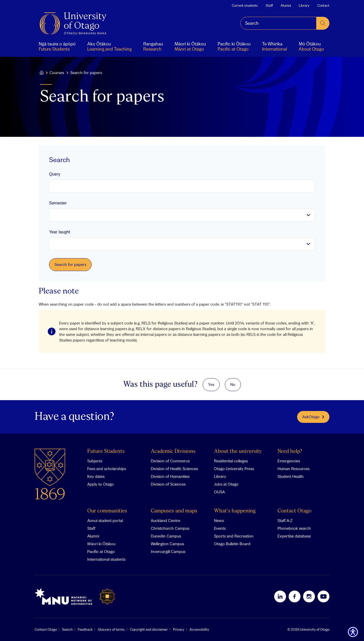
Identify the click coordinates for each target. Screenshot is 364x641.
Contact (323, 5)
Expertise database (294, 536)
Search (67, 629)
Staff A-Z (285, 520)
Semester (58, 203)
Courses (57, 73)
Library (304, 5)
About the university (238, 451)
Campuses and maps (174, 511)
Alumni (286, 5)
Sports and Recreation (234, 536)
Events (220, 528)
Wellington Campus (167, 544)
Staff (269, 5)
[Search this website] (278, 23)
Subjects (95, 461)
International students (106, 559)
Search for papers (70, 264)
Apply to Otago (101, 484)
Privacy (179, 629)
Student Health (291, 476)
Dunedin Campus (166, 536)
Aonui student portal (105, 520)
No (233, 384)
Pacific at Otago (101, 551)
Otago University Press (234, 469)
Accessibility (199, 629)
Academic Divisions (173, 451)
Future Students (106, 451)
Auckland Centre (165, 520)
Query (55, 174)
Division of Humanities (170, 476)
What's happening (235, 511)
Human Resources (294, 469)
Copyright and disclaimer (149, 629)
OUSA (219, 492)
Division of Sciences (168, 484)
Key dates (96, 476)
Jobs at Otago (226, 484)
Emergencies (289, 461)
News (219, 520)
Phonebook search (294, 528)
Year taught (60, 232)
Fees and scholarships (107, 469)
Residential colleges (231, 461)
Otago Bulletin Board (232, 544)
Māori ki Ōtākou (101, 544)
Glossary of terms (111, 629)
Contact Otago (294, 511)
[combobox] (278, 23)
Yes (211, 384)
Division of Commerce (170, 461)
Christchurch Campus (170, 528)
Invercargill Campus (168, 551)
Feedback (85, 629)
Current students (245, 5)
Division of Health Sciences (174, 469)
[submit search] (323, 23)
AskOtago (313, 417)
